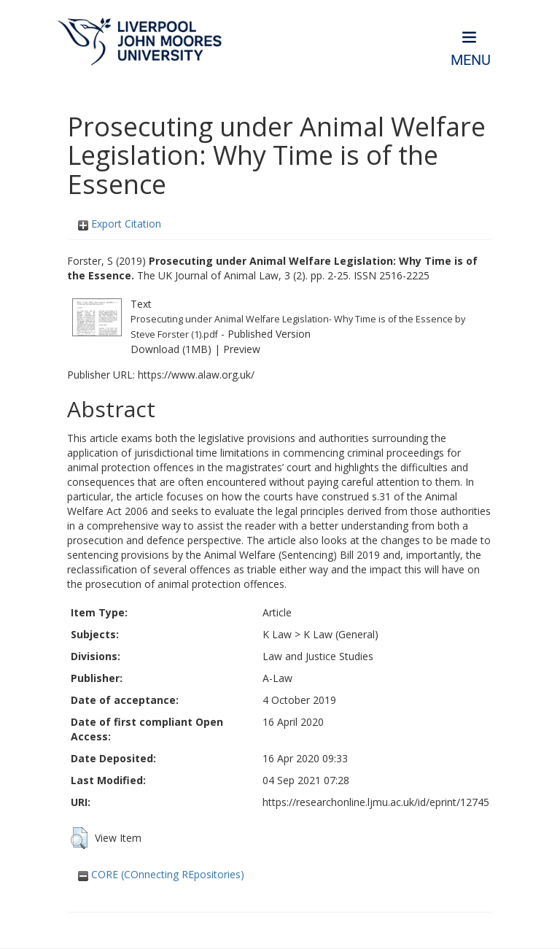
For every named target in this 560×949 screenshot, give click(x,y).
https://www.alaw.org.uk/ (196, 375)
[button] (79, 838)
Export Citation (120, 224)
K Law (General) (341, 634)
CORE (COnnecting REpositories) (161, 874)
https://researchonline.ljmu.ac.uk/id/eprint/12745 (376, 802)
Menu (471, 60)
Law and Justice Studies (318, 656)
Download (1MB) (171, 349)
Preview (242, 349)
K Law (277, 634)
